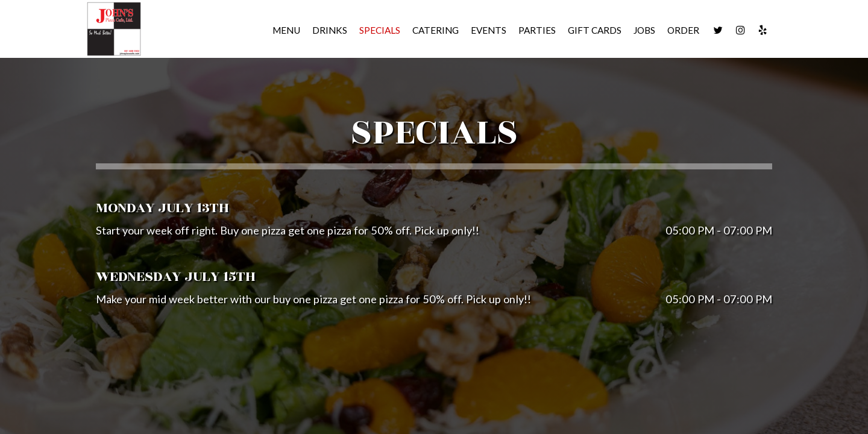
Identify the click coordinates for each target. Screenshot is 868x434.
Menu (286, 30)
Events (489, 30)
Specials (380, 30)
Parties (537, 30)
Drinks (330, 30)
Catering (436, 30)
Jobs (644, 30)
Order (683, 30)
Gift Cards (595, 30)
